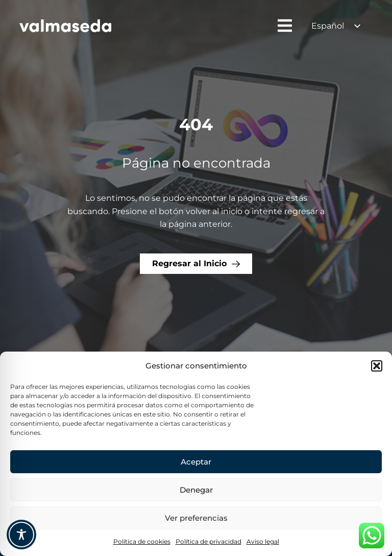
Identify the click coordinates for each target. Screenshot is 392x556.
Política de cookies (142, 541)
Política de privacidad (209, 541)
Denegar (196, 490)
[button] (377, 366)
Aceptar (196, 462)
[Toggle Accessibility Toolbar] (21, 535)
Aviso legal (263, 541)
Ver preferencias (196, 518)
